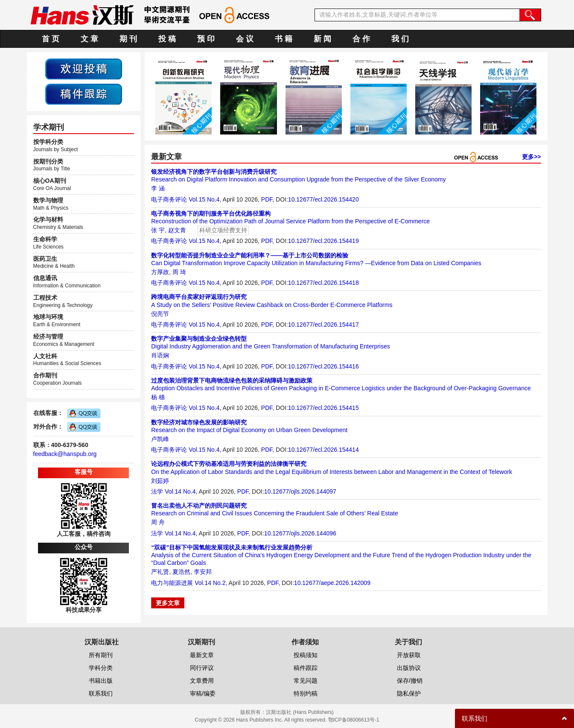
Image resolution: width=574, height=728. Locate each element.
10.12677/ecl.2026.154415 (323, 408)
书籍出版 (101, 681)
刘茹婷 (160, 481)
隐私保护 (409, 693)
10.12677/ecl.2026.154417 (323, 325)
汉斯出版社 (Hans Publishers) (300, 712)
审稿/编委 (203, 693)
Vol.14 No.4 (180, 491)
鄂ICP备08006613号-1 (354, 720)
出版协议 (409, 668)
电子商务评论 (169, 199)
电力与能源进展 (172, 583)
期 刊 (128, 39)
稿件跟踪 (306, 668)
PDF (267, 199)
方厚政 (160, 272)
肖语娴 (160, 355)
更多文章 (168, 603)
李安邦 (203, 572)
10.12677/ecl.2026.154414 (323, 450)
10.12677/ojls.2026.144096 (300, 533)
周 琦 (179, 272)
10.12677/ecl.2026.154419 (323, 241)
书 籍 (284, 39)
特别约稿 (306, 693)
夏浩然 (181, 572)
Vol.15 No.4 (204, 199)
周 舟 (158, 522)
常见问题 (306, 681)
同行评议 (202, 668)
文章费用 (202, 681)
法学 (157, 491)
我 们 (400, 39)
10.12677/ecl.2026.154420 (323, 199)
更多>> (531, 157)
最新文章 (202, 655)
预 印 (206, 39)
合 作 (361, 39)
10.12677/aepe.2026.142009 (332, 583)
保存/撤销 (410, 681)
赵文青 (177, 230)
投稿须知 (306, 655)
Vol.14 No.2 (210, 583)
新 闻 (322, 39)
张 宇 (158, 230)
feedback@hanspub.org (65, 454)
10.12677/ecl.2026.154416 (323, 366)
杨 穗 (158, 397)
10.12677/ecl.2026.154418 (323, 283)
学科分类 (101, 668)
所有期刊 (101, 655)
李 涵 (158, 188)
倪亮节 (160, 314)
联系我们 (101, 693)
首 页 (51, 39)
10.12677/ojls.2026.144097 (300, 491)
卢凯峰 (160, 439)
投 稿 (167, 39)
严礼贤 (160, 572)
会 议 (245, 39)
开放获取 (409, 655)
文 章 (89, 39)
